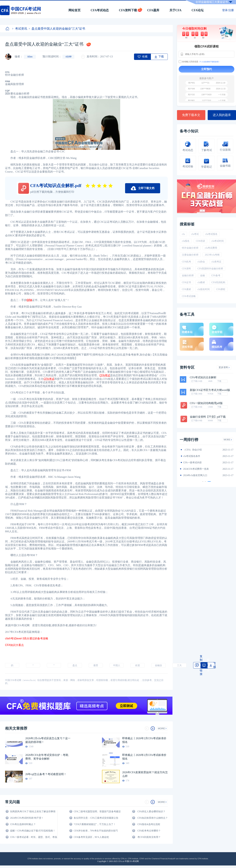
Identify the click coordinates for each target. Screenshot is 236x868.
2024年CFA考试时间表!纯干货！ (27, 818)
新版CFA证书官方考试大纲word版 (210, 390)
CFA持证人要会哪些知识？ (151, 812)
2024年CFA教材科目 (194, 450)
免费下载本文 (191, 115)
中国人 (117, 665)
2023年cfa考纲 (212, 255)
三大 (179, 665)
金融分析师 (188, 276)
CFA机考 (186, 262)
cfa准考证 (216, 262)
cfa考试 (195, 234)
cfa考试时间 (218, 241)
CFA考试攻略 (189, 296)
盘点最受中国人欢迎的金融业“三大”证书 (57, 29)
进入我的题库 (222, 115)
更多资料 (224, 367)
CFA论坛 (198, 10)
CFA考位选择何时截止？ (23, 824)
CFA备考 (216, 276)
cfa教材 (201, 282)
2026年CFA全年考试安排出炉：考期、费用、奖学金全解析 (48, 757)
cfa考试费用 (211, 248)
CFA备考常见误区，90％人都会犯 (91, 837)
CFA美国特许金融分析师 (210, 269)
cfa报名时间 (204, 289)
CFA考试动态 (100, 10)
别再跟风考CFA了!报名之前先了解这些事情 (33, 812)
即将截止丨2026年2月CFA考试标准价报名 (144, 740)
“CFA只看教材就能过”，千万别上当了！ (95, 824)
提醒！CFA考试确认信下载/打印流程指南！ (33, 831)
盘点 (75, 665)
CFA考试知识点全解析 (203, 377)
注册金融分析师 (190, 255)
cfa (183, 234)
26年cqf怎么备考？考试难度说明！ (46, 774)
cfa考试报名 (211, 234)
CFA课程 (221, 289)
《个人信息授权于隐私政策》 (209, 62)
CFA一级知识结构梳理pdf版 (206, 403)
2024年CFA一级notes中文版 (197, 456)
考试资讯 (20, 29)
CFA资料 (186, 269)
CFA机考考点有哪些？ (149, 831)
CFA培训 (200, 241)
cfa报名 (186, 241)
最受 (96, 665)
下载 (219, 381)
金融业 (158, 665)
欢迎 (138, 665)
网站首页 (75, 10)
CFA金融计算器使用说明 (196, 469)
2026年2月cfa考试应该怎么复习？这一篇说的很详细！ (48, 740)
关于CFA (175, 10)
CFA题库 (153, 10)
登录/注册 (228, 10)
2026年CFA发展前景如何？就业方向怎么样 (145, 774)
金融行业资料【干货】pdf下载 (208, 417)
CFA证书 (186, 282)
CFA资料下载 (128, 10)
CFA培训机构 (218, 282)
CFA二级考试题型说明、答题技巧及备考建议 (97, 812)
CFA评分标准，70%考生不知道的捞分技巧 (96, 831)
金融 (202, 276)
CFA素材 (186, 289)
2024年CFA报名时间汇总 (196, 463)
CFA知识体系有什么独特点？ (153, 818)
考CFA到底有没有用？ (149, 837)
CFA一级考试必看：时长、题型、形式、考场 (34, 837)
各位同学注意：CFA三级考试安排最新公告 (96, 818)
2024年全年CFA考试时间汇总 (198, 475)
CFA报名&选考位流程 (149, 824)
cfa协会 (201, 262)
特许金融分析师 (190, 248)
